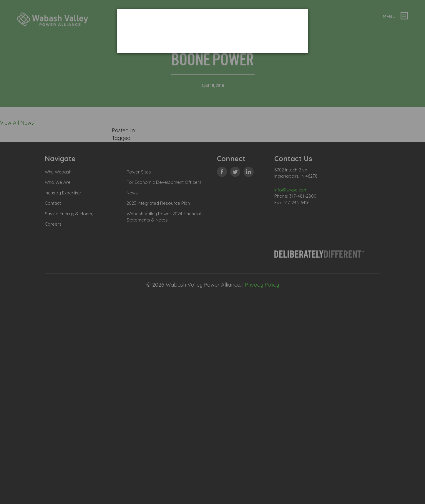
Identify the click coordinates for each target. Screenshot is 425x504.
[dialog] (213, 31)
